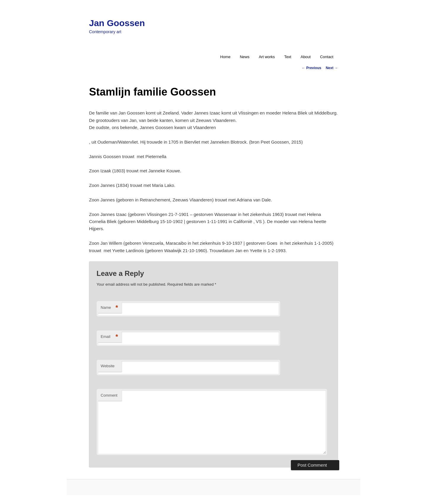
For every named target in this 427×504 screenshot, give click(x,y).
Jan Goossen (117, 23)
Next (332, 68)
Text (288, 57)
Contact (327, 57)
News (245, 57)
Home (226, 57)
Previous (311, 68)
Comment (109, 395)
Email (110, 337)
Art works (267, 57)
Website (108, 366)
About (306, 57)
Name (110, 308)
